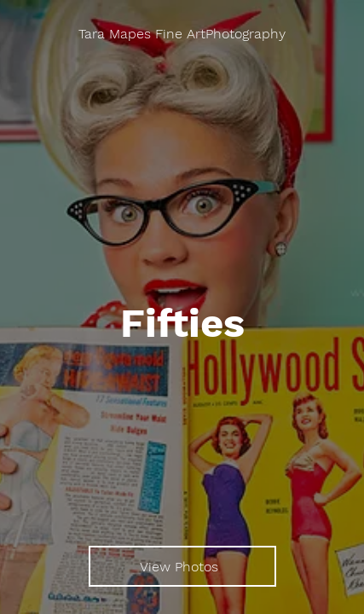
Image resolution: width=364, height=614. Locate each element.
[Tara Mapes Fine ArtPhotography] (182, 34)
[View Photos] (182, 566)
